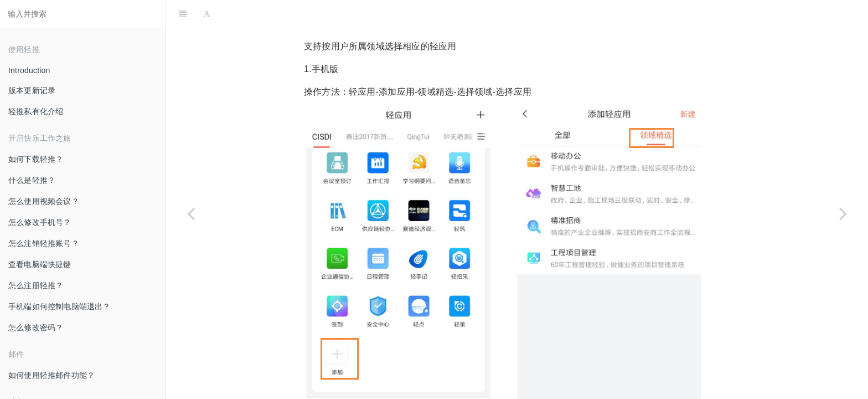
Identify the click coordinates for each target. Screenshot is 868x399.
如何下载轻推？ (36, 159)
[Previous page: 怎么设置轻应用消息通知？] (191, 213)
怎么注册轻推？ (36, 285)
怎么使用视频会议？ (44, 201)
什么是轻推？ (32, 180)
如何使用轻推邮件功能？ (51, 375)
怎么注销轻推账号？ (44, 243)
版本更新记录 (32, 90)
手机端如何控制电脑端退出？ (60, 306)
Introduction (29, 70)
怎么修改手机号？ (40, 222)
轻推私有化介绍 (36, 111)
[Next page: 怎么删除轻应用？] (843, 213)
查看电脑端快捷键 (40, 264)
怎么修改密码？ (36, 328)
